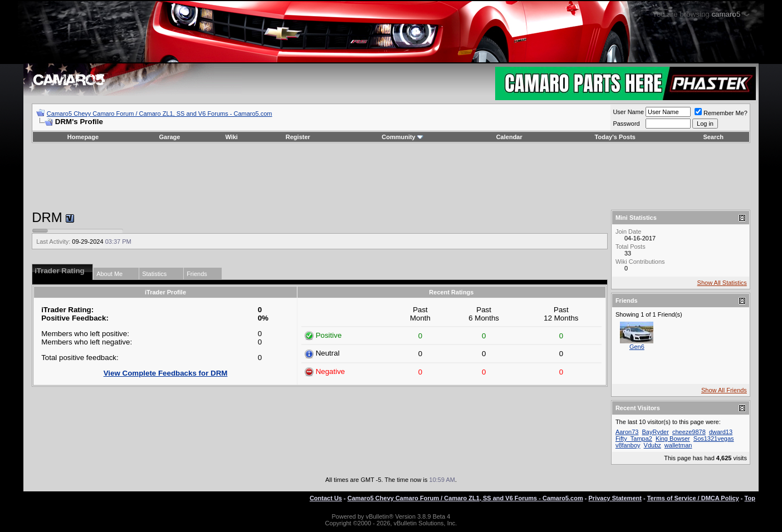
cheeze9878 (689, 432)
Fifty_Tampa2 (634, 439)
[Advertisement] (391, 176)
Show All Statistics (722, 283)
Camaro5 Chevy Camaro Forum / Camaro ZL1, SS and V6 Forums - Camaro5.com (160, 114)
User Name (628, 112)
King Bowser (673, 439)
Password (626, 124)
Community (402, 137)
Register (298, 137)
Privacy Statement (615, 498)
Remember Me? (721, 113)
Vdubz (653, 445)
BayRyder (656, 432)
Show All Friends (724, 390)
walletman (678, 445)
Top (750, 498)
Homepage (83, 137)
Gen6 (637, 347)
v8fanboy (628, 445)
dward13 (721, 432)
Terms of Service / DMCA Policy (693, 498)
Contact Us (326, 498)
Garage (170, 137)
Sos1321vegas (714, 439)
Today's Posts (615, 137)
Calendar (509, 137)
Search (713, 137)
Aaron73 (627, 432)
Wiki (231, 137)
